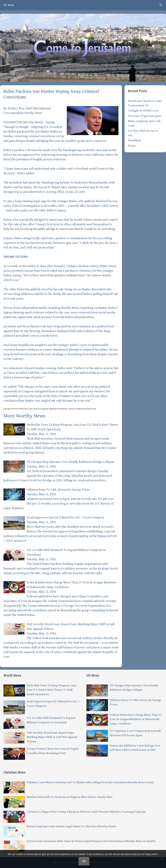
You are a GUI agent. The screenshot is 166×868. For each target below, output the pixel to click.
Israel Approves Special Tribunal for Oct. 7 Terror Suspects (65, 518)
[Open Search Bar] (161, 5)
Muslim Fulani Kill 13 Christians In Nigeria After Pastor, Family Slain (70, 797)
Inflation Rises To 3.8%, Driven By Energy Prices (58, 490)
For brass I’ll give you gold (144, 116)
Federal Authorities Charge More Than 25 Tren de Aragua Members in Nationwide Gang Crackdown (136, 719)
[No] (162, 859)
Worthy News (33, 122)
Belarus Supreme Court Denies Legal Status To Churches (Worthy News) (71, 826)
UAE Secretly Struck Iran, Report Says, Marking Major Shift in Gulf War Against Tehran (52, 737)
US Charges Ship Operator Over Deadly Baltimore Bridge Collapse (70, 462)
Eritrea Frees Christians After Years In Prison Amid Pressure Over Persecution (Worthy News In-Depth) (91, 841)
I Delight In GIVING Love (143, 111)
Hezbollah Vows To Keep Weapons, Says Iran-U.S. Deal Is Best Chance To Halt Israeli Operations (52, 690)
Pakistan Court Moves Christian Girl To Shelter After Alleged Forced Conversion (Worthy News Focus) (90, 782)
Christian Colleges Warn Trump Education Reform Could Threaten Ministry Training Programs (86, 812)
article (35, 409)
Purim (132, 146)
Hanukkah (134, 140)
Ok (84, 861)
